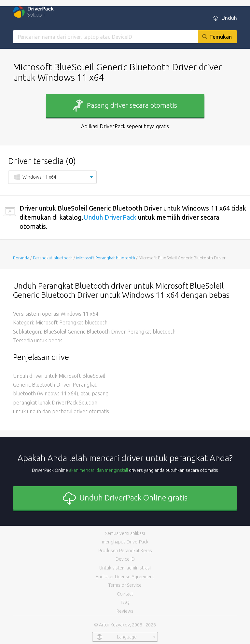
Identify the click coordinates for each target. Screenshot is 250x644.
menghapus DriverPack (125, 542)
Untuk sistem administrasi (125, 568)
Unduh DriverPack (110, 217)
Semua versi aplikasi (125, 533)
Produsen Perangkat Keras (125, 551)
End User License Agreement (125, 577)
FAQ (125, 602)
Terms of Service (125, 585)
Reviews (125, 611)
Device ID (125, 559)
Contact (125, 594)
